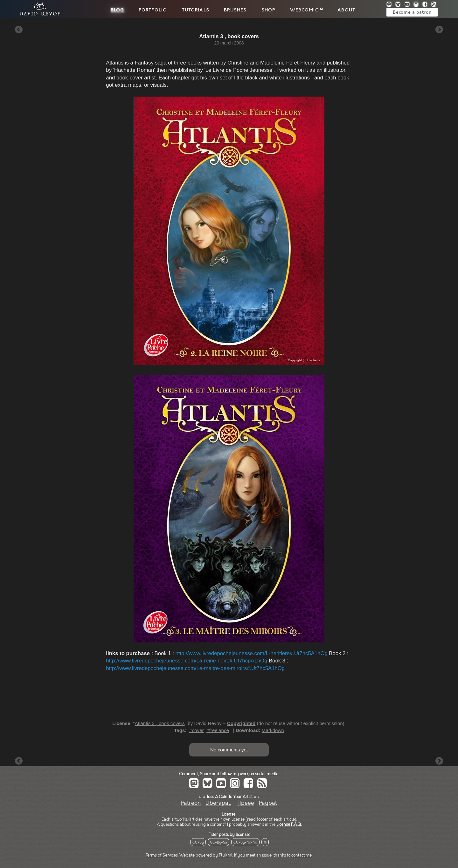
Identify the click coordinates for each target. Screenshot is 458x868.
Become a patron (412, 12)
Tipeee (245, 803)
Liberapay (219, 803)
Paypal (268, 803)
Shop (268, 10)
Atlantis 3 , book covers (160, 723)
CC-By (198, 842)
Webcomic (306, 10)
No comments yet (229, 750)
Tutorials (196, 10)
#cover (197, 730)
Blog (117, 10)
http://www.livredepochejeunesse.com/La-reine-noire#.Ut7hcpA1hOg (187, 661)
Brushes (235, 10)
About (346, 10)
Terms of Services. (162, 855)
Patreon (191, 803)
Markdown (273, 730)
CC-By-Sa (219, 842)
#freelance (218, 730)
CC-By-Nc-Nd (245, 842)
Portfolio (153, 10)
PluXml (226, 855)
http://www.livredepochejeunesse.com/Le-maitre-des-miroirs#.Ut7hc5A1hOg (195, 668)
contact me (302, 855)
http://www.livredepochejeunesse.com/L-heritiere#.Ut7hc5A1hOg (252, 653)
